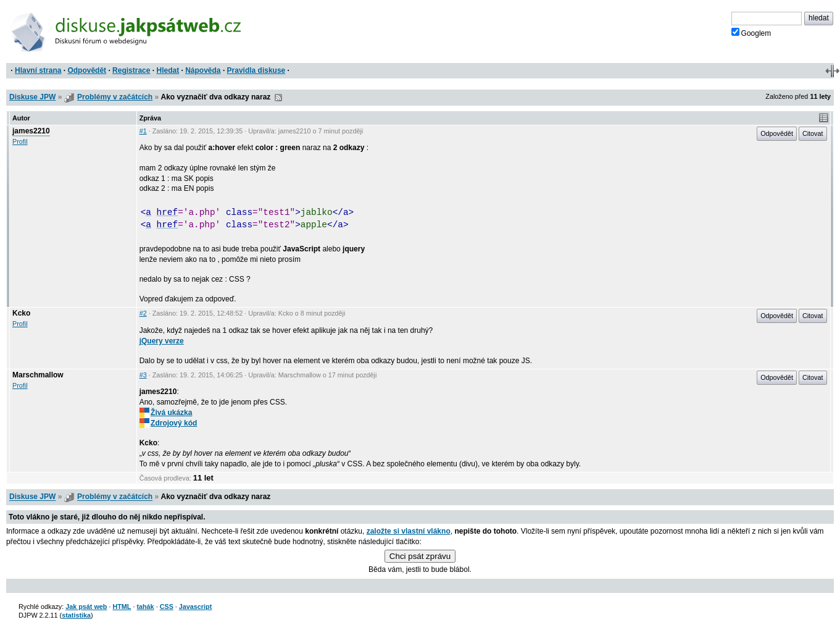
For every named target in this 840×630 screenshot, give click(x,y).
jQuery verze (162, 341)
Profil (20, 141)
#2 (143, 313)
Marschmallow (38, 375)
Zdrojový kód (168, 423)
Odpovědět (87, 70)
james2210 (31, 131)
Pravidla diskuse (256, 70)
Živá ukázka (166, 413)
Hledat (168, 70)
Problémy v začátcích (115, 97)
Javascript (195, 607)
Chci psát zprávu (420, 556)
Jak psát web (86, 607)
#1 (143, 131)
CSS (167, 607)
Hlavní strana (38, 70)
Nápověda (203, 70)
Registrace (131, 70)
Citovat (813, 133)
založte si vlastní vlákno (409, 531)
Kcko (21, 313)
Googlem (751, 33)
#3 (143, 375)
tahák (145, 607)
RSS (278, 98)
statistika (76, 615)
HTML (122, 607)
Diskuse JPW (32, 97)
